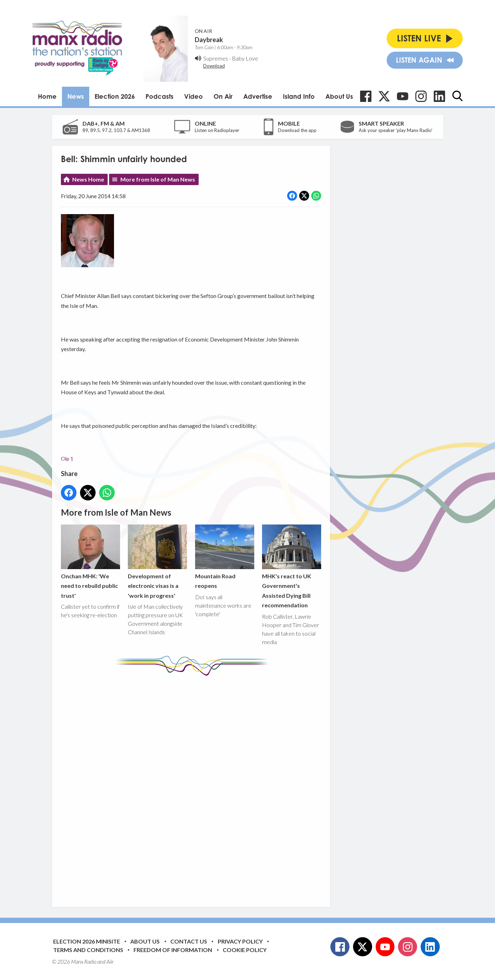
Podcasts (160, 96)
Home (47, 96)
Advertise (258, 96)
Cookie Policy (245, 950)
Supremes (216, 58)
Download (214, 66)
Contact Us (189, 941)
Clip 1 (67, 459)
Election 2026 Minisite (87, 941)
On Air (223, 96)
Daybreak (209, 40)
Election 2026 (115, 96)
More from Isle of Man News (158, 179)
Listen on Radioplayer (217, 130)
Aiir (110, 962)
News (76, 96)
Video (194, 96)
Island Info (299, 96)
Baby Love (245, 58)
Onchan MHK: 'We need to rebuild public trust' (90, 561)
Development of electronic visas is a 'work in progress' (157, 561)
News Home (88, 179)
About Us (339, 96)
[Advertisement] (194, 786)
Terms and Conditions (88, 950)
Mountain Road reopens (224, 557)
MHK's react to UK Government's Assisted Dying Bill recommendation (291, 566)
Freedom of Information (173, 950)
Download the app (297, 130)
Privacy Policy (240, 941)
